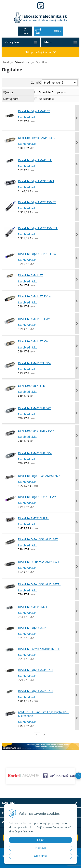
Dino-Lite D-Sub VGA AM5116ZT (39, 562)
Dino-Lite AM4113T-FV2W (35, 296)
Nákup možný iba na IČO (40, 52)
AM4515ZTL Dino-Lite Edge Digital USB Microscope (43, 714)
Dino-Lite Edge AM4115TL (35, 160)
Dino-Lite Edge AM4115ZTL (36, 670)
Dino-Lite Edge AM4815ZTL (36, 691)
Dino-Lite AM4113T (30, 275)
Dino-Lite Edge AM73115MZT (37, 202)
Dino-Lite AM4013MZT (33, 607)
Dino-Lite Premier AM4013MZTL (39, 649)
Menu (48, 42)
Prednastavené (54, 82)
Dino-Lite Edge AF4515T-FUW (37, 254)
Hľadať (25, 33)
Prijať (40, 840)
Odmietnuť (41, 856)
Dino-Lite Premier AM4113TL (37, 138)
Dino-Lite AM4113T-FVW (34, 319)
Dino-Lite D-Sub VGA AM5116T (38, 539)
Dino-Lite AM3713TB (31, 386)
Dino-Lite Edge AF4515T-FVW (37, 497)
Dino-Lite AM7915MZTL (33, 518)
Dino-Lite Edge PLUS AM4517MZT (40, 476)
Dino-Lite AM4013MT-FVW (35, 453)
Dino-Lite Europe (52, 92)
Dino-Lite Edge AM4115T (34, 111)
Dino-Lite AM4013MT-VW (34, 408)
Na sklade (47, 99)
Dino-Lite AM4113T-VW (33, 341)
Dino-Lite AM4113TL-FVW (35, 363)
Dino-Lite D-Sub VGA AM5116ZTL (40, 584)
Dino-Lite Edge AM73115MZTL (38, 228)
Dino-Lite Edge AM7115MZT (36, 181)
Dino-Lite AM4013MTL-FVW (36, 431)
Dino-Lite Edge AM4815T (34, 628)
